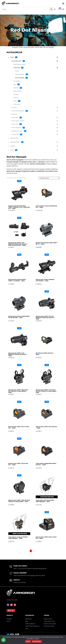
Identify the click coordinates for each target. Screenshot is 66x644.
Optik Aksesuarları (22, 74)
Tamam (28, 641)
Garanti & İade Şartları (50, 617)
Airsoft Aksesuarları (29, 47)
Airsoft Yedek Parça (35, 128)
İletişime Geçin (48, 612)
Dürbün (17, 71)
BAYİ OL (11, 604)
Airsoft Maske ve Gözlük (19, 64)
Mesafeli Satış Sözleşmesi (32, 619)
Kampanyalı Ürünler (35, 142)
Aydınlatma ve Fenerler (35, 131)
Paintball (35, 146)
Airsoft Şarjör (35, 118)
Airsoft (20, 47)
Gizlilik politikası (37, 641)
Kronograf (16, 94)
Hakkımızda (28, 612)
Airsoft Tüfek (35, 124)
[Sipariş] (49, 178)
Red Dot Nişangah (22, 78)
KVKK (27, 622)
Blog (26, 615)
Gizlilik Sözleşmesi (30, 617)
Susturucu (16, 98)
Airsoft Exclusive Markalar (35, 111)
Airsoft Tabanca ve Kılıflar (35, 121)
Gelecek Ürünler (14, 138)
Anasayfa (15, 47)
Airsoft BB (35, 108)
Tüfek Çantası (17, 104)
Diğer (17, 84)
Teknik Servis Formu (49, 615)
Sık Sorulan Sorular (49, 619)
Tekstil (35, 150)
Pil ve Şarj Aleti (35, 134)
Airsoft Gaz (14, 114)
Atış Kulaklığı (16, 81)
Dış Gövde (18, 88)
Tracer (17, 101)
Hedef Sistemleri (17, 91)
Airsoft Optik (39, 47)
